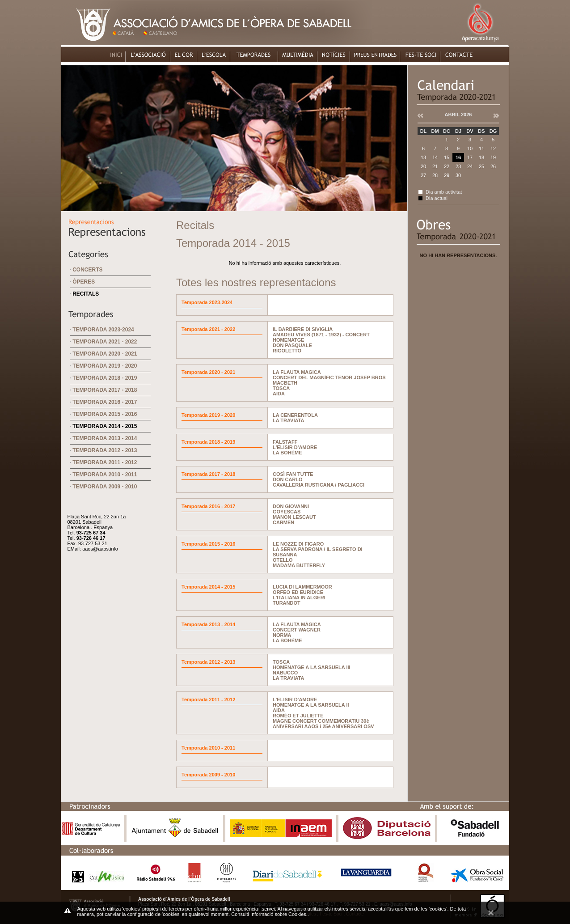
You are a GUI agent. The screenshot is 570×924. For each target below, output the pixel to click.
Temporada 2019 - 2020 (105, 366)
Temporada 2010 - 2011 (105, 475)
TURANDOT (287, 603)
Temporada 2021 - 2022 (105, 342)
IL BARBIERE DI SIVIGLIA (303, 329)
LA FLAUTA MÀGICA (297, 624)
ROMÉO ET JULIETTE (298, 716)
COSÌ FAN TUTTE (293, 474)
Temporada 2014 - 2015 (105, 426)
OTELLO (283, 560)
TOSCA (281, 388)
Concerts (87, 270)
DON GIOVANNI (291, 506)
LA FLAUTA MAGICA (297, 372)
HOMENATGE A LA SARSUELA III (312, 667)
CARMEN (283, 522)
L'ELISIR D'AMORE (295, 447)
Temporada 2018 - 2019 (105, 378)
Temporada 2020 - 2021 (105, 354)
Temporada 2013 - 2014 (105, 438)
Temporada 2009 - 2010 (105, 487)
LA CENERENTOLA (295, 415)
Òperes (84, 282)
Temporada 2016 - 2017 (105, 402)
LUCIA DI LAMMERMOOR (302, 587)
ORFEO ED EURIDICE (298, 592)
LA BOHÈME (287, 453)
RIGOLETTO (287, 351)
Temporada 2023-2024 (103, 330)
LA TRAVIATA (288, 420)
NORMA (282, 635)
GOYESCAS (287, 512)
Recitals (86, 294)
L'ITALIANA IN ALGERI (299, 598)
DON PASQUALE (292, 345)
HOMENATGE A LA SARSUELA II (311, 705)
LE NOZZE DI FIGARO (298, 544)
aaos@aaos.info (100, 549)
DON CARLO (288, 479)
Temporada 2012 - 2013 (105, 450)
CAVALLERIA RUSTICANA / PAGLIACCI (319, 485)
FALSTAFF (285, 442)
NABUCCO (285, 673)
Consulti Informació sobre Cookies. (269, 914)
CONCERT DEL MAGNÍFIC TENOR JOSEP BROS (329, 377)
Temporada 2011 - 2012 (105, 462)
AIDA (279, 394)
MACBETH (285, 383)
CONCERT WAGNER (297, 630)
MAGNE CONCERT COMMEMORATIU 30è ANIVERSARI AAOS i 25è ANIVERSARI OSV (323, 724)
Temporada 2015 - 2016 (105, 414)
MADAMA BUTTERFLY (299, 565)
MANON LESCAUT (294, 517)
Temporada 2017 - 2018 (105, 390)
